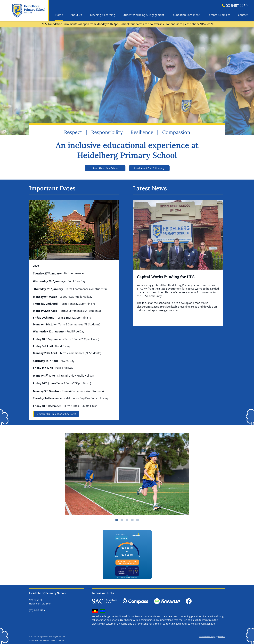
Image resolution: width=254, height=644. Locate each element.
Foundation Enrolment (186, 15)
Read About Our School (105, 168)
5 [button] (138, 520)
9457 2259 (206, 24)
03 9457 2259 (235, 6)
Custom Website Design (207, 637)
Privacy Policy (44, 640)
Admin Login (33, 640)
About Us (76, 15)
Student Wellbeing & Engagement (143, 15)
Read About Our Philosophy (149, 168)
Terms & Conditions (58, 640)
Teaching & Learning (102, 15)
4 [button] (132, 520)
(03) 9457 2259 (37, 610)
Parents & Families (219, 15)
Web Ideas (221, 637)
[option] (127, 474)
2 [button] (122, 520)
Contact (243, 15)
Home (59, 15)
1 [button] (117, 520)
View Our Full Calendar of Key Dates (56, 414)
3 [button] (127, 520)
